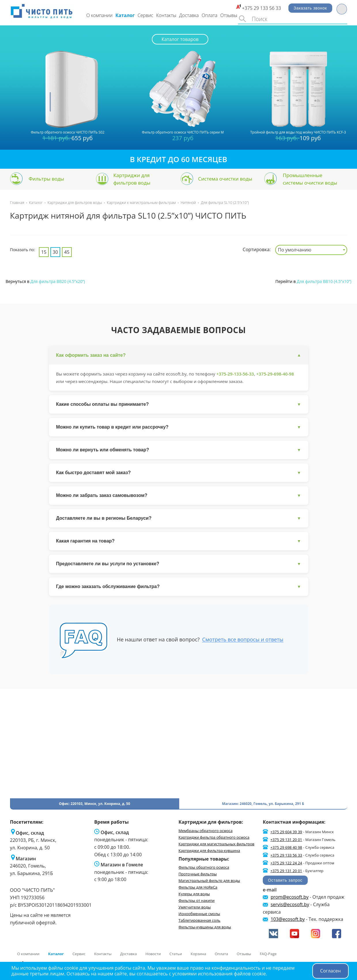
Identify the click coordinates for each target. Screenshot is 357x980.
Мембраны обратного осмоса (206, 831)
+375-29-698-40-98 (275, 374)
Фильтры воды (47, 179)
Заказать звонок (310, 8)
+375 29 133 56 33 (261, 8)
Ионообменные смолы (199, 914)
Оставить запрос (285, 880)
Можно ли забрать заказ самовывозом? (179, 496)
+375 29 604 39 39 (286, 832)
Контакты (166, 15)
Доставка (189, 15)
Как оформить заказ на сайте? (179, 355)
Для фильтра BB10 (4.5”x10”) (323, 281)
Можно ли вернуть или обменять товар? (179, 450)
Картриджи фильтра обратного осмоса (214, 837)
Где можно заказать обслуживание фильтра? (179, 587)
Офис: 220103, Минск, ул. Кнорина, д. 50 (94, 804)
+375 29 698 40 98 (286, 847)
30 (55, 252)
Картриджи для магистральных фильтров (217, 844)
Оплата (210, 15)
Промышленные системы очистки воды (310, 179)
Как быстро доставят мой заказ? (179, 473)
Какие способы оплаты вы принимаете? (179, 404)
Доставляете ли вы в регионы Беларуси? (179, 518)
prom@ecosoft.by (290, 897)
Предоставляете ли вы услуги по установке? (179, 564)
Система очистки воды (225, 179)
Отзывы (229, 15)
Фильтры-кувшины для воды (205, 927)
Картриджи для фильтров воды (132, 179)
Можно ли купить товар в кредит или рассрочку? (179, 427)
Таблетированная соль (200, 920)
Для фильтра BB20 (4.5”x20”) (57, 281)
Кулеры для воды (194, 894)
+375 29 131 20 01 (286, 840)
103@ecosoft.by (288, 919)
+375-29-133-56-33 (235, 374)
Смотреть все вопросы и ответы (243, 639)
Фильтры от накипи (197, 900)
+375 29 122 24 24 (286, 863)
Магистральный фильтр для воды (209, 881)
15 (44, 252)
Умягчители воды (195, 907)
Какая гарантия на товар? (179, 541)
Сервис (145, 15)
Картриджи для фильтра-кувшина (209, 851)
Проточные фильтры (198, 874)
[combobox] (311, 250)
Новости (153, 954)
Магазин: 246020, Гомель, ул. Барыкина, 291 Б (263, 804)
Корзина (199, 954)
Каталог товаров (180, 39)
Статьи (176, 954)
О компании (100, 15)
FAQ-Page (268, 954)
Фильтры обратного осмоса (204, 867)
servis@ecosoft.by (290, 904)
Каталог (125, 15)
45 (67, 252)
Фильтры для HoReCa (198, 887)
